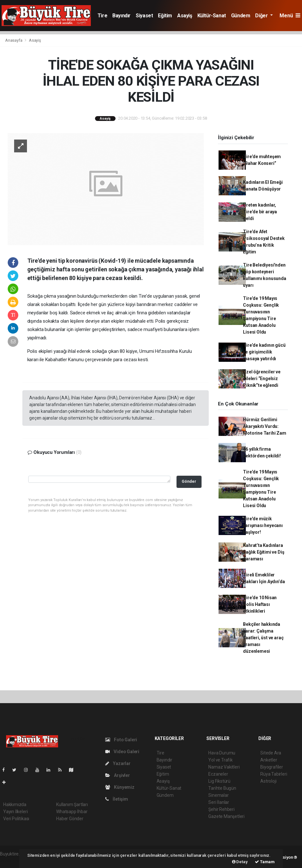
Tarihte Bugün (222, 788)
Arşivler (118, 775)
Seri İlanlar (219, 802)
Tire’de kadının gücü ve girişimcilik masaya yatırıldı (264, 352)
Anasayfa (14, 40)
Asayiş (185, 16)
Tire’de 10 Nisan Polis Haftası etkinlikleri (260, 604)
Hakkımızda (15, 804)
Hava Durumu (222, 753)
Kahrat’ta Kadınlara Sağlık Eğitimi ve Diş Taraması (263, 552)
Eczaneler (218, 774)
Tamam (265, 862)
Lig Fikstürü (219, 781)
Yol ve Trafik (220, 760)
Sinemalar (218, 795)
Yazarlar (118, 763)
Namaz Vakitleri (224, 767)
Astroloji (268, 781)
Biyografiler (272, 767)
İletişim (117, 799)
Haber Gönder (70, 819)
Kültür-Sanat (212, 16)
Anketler (269, 760)
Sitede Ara (271, 753)
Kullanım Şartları (72, 804)
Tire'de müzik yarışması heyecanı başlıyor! (263, 525)
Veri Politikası (16, 819)
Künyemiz (120, 787)
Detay (240, 862)
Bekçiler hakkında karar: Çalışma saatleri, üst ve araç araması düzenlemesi (263, 638)
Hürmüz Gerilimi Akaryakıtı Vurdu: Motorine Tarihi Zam (264, 426)
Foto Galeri (121, 740)
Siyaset (144, 16)
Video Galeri (122, 752)
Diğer (262, 16)
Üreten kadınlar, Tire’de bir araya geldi (260, 212)
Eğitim (165, 16)
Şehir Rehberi (221, 809)
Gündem (241, 16)
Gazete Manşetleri (226, 816)
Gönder (189, 481)
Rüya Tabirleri (274, 774)
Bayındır (121, 16)
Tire (102, 16)
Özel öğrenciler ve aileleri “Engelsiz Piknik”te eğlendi (262, 379)
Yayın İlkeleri (15, 812)
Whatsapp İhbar (72, 812)
